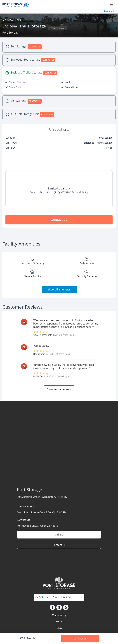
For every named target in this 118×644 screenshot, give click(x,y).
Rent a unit (110, 11)
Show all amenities (59, 290)
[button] (52, 607)
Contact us (59, 220)
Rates (59, 628)
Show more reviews (59, 389)
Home (59, 622)
